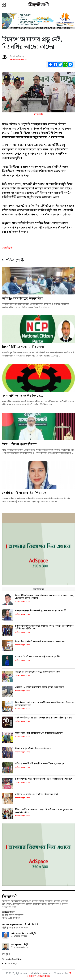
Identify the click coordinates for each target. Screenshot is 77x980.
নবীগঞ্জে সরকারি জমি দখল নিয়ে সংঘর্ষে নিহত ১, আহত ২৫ (40, 764)
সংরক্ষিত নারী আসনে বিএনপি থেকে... (26, 493)
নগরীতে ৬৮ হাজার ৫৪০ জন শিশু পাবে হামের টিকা (36, 794)
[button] (4, 5)
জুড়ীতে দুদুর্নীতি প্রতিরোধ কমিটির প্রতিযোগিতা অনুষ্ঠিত (38, 672)
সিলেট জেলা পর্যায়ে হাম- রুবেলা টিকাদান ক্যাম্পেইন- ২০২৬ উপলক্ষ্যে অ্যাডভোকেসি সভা (45, 704)
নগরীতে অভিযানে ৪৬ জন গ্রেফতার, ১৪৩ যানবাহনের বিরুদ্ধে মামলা (43, 718)
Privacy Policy (9, 964)
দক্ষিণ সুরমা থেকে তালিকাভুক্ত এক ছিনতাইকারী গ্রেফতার (39, 733)
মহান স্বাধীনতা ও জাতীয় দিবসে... (23, 396)
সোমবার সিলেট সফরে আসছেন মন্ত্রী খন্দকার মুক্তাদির (38, 657)
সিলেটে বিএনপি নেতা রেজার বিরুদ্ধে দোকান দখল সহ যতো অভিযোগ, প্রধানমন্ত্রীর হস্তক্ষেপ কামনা (45, 597)
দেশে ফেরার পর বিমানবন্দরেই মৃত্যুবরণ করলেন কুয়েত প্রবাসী (41, 611)
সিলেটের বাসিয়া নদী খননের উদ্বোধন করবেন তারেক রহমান (40, 641)
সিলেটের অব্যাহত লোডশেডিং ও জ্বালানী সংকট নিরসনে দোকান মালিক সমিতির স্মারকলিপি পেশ (44, 627)
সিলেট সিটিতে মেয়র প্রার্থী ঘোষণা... (24, 347)
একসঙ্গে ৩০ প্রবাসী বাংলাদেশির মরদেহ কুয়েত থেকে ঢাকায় (40, 687)
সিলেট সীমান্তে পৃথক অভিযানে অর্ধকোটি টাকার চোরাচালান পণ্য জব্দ (44, 779)
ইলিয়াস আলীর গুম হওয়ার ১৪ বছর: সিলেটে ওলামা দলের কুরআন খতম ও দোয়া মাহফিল (44, 811)
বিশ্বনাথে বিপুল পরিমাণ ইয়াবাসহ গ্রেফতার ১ (33, 748)
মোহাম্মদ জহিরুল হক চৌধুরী (23, 933)
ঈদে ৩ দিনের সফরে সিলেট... (21, 444)
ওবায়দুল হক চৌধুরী (20, 945)
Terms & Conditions (12, 959)
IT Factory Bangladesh (49, 975)
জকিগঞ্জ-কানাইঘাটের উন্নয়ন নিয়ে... (24, 299)
